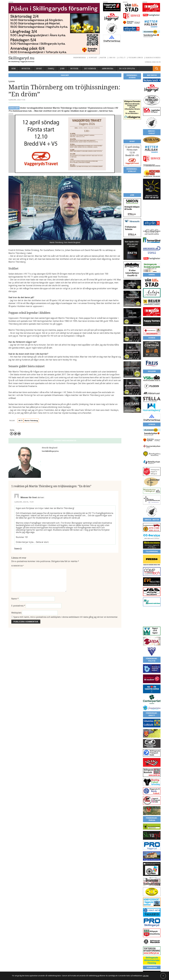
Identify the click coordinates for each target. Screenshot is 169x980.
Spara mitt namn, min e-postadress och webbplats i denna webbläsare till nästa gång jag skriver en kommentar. (66, 617)
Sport (39, 69)
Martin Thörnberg (31, 421)
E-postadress (18, 606)
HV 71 (21, 421)
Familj (51, 69)
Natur (103, 58)
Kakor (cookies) (153, 58)
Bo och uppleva (127, 69)
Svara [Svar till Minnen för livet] (17, 549)
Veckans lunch (136, 58)
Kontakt (93, 58)
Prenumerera (80, 58)
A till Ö (122, 58)
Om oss (112, 58)
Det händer (90, 69)
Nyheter (26, 69)
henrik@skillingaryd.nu (50, 451)
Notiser (74, 69)
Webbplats (16, 613)
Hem (14, 69)
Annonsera (108, 69)
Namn (15, 599)
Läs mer (146, 976)
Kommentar (18, 566)
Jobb (62, 69)
